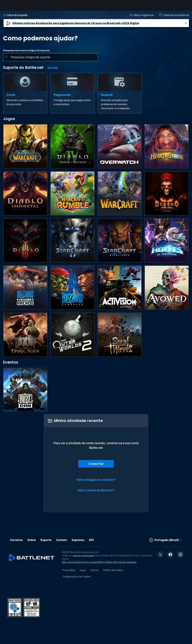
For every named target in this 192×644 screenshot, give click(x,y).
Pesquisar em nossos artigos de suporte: (27, 54)
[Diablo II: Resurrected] (167, 197)
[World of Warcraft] (25, 149)
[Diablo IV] (73, 149)
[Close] (186, 26)
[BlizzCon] (25, 393)
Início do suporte (15, 18)
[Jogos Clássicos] (73, 291)
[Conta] (25, 96)
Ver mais (53, 71)
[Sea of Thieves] (120, 338)
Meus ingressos (142, 18)
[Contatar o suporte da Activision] (120, 291)
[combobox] (50, 60)
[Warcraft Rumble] (73, 197)
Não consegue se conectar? (96, 483)
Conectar (96, 467)
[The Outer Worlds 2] (73, 338)
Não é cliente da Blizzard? (96, 493)
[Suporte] (120, 96)
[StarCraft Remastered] (120, 244)
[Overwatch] (120, 149)
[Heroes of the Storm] (167, 244)
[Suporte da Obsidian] (167, 291)
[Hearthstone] (167, 149)
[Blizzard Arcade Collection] (25, 291)
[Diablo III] (25, 244)
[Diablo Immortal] (25, 197)
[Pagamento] (72, 96)
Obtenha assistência (174, 18)
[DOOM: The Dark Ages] (25, 338)
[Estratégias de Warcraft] (120, 197)
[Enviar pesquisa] (6, 60)
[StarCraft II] (73, 244)
